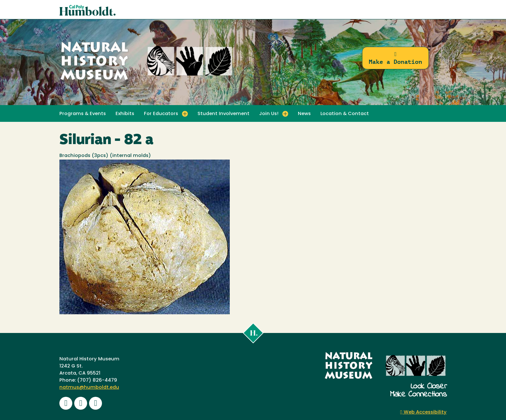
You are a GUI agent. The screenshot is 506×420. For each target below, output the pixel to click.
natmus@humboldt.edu (89, 388)
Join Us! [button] (269, 114)
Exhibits (125, 114)
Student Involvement (223, 114)
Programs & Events (83, 114)
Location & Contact (345, 114)
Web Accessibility (423, 412)
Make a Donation (395, 58)
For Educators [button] (161, 114)
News (304, 114)
